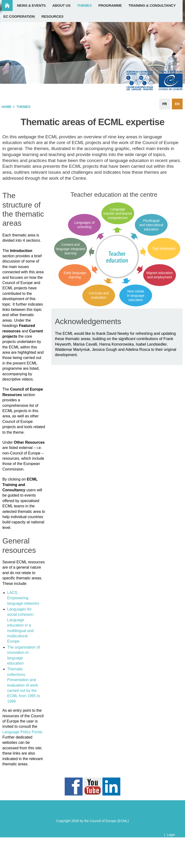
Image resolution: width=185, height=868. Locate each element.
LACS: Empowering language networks (23, 598)
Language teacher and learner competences (118, 213)
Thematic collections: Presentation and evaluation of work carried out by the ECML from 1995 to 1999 (24, 685)
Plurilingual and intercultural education (151, 225)
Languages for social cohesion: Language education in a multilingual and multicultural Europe (21, 625)
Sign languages (164, 248)
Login (171, 835)
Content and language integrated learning (71, 249)
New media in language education (136, 296)
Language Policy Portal (22, 732)
